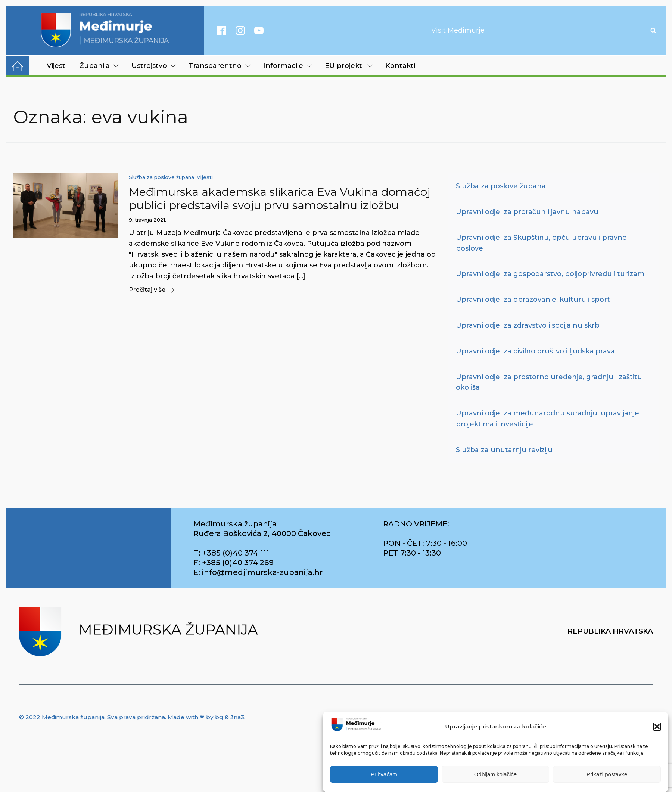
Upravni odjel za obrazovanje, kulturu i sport (533, 300)
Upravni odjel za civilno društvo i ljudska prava (535, 351)
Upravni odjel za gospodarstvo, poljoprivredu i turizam (550, 274)
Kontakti (400, 66)
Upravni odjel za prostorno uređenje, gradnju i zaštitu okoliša (549, 382)
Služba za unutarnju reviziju (504, 450)
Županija (99, 66)
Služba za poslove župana (161, 177)
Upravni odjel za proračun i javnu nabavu (527, 212)
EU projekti (349, 66)
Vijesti (57, 66)
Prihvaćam (384, 775)
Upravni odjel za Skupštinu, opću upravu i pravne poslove (541, 243)
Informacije (288, 66)
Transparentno (220, 66)
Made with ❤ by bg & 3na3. (206, 717)
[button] (657, 727)
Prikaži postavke (607, 775)
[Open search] (653, 30)
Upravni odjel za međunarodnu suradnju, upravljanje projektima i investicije (547, 419)
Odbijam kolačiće (495, 775)
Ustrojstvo (154, 66)
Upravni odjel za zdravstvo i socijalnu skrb (528, 325)
